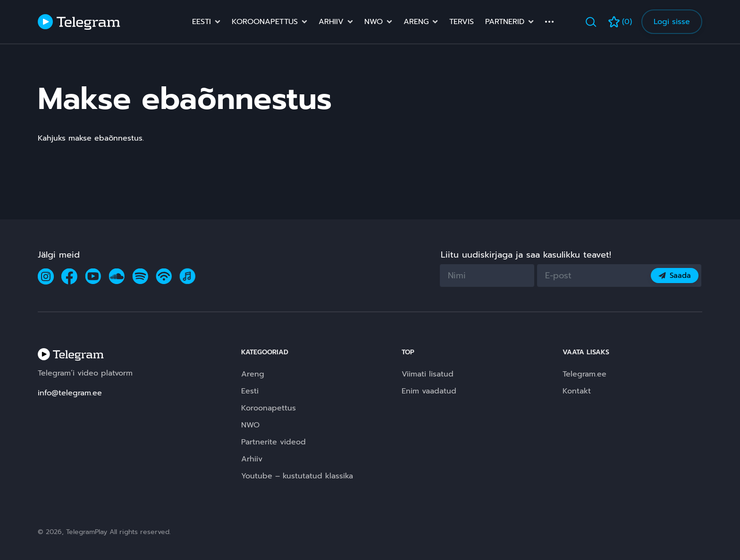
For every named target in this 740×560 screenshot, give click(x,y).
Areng (416, 22)
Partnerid (505, 22)
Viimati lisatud (428, 374)
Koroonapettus (265, 22)
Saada (675, 276)
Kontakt (577, 391)
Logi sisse (672, 22)
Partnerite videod (273, 442)
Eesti (202, 22)
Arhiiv (331, 22)
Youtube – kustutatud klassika (297, 476)
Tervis (462, 22)
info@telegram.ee (70, 393)
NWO (374, 22)
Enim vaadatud (429, 391)
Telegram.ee (584, 374)
